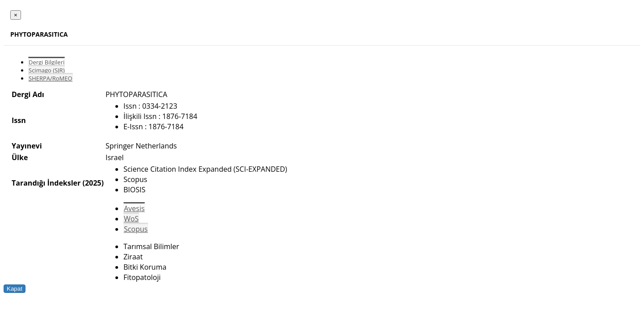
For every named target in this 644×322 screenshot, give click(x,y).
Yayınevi (27, 146)
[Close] (16, 15)
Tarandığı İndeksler (46, 183)
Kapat (15, 289)
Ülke (20, 157)
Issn (19, 120)
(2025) (93, 183)
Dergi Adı (28, 94)
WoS (131, 219)
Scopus (136, 229)
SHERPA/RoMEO (51, 78)
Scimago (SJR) (47, 70)
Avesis (134, 208)
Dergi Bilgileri (47, 62)
